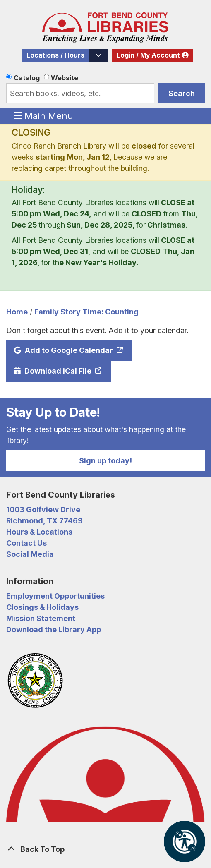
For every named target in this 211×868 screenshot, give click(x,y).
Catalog (27, 78)
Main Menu (44, 115)
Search (182, 93)
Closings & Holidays (42, 607)
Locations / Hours (55, 55)
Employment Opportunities (55, 596)
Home (17, 312)
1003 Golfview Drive (43, 510)
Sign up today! (105, 461)
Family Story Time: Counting (86, 312)
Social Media (30, 554)
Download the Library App (54, 629)
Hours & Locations (39, 532)
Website (65, 78)
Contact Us (26, 543)
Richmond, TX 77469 (44, 521)
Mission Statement (41, 618)
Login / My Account (148, 55)
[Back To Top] (105, 849)
